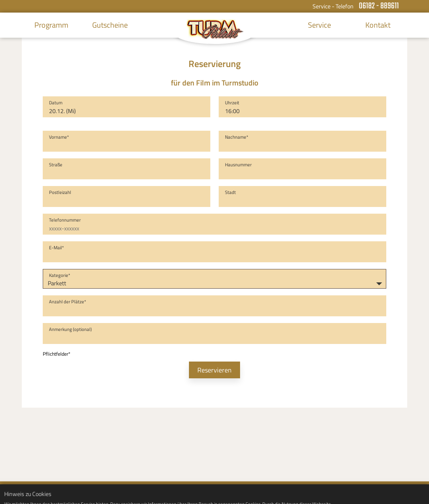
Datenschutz (392, 492)
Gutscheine (110, 25)
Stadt (230, 192)
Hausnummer (238, 165)
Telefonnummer (65, 220)
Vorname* (59, 137)
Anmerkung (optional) (70, 329)
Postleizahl (60, 192)
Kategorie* (60, 275)
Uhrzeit (232, 103)
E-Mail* (57, 248)
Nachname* (237, 137)
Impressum (356, 492)
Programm (51, 25)
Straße (56, 165)
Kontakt (378, 25)
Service (319, 25)
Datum (56, 103)
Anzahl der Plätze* (68, 302)
